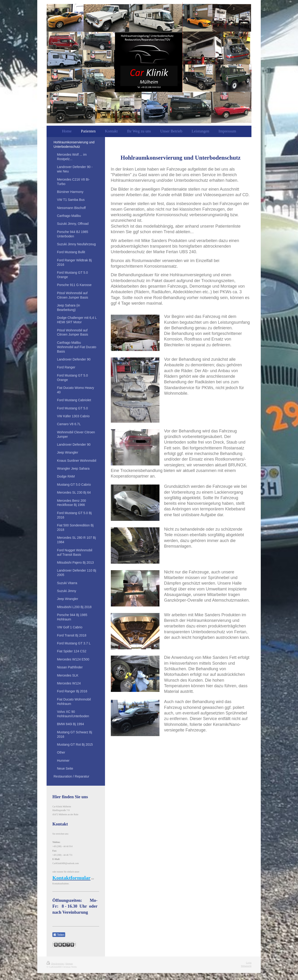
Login (249, 963)
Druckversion (55, 964)
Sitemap (69, 964)
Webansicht (246, 966)
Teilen (59, 935)
